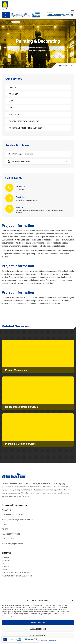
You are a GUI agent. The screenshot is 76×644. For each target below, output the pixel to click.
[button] (72, 600)
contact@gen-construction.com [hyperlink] (27, 200)
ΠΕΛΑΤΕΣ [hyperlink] (13, 108)
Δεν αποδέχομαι (38, 629)
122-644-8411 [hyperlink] (21, 190)
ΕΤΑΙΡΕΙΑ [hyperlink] (13, 87)
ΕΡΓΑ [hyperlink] (11, 101)
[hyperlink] (5, 5)
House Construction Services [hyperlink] (22, 407)
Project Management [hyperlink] (17, 370)
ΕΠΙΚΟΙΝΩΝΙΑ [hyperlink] (15, 114)
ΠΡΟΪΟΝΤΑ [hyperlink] (14, 94)
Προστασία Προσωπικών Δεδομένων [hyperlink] (45, 641)
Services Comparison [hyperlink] (38, 161)
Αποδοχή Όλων (38, 623)
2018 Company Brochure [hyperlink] (38, 154)
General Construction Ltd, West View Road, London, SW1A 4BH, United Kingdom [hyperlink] (39, 211)
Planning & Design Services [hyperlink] (21, 444)
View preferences (38, 635)
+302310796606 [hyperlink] (13, 534)
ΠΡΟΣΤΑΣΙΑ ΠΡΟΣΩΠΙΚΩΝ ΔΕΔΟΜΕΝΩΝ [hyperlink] (26, 128)
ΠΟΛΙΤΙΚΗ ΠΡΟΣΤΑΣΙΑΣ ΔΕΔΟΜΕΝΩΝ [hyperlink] (25, 121)
